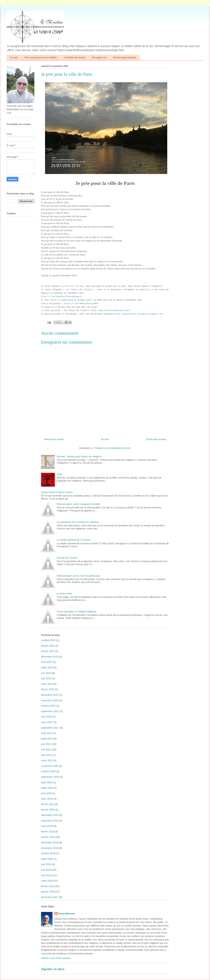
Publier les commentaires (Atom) (113, 448)
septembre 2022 (50, 711)
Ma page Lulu (99, 58)
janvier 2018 (48, 892)
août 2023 (47, 662)
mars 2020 (47, 799)
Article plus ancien (156, 439)
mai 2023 (46, 678)
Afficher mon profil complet (56, 958)
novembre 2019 (50, 821)
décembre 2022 (50, 695)
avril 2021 (46, 755)
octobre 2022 (48, 706)
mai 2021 (46, 750)
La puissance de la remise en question (78, 522)
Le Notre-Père (65, 594)
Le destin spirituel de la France (74, 540)
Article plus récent (54, 439)
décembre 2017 (50, 897)
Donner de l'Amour (67, 558)
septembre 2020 (50, 777)
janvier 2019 (48, 837)
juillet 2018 (47, 859)
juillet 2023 (47, 668)
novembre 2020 (50, 766)
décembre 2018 (50, 842)
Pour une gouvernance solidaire (41, 58)
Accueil (14, 58)
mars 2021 (47, 760)
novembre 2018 (50, 848)
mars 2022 (47, 722)
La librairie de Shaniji (75, 58)
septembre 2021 (50, 728)
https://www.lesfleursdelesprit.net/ (110, 311)
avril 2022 (46, 717)
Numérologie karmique (125, 58)
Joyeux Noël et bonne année (57, 492)
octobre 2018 (48, 853)
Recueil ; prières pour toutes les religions (79, 456)
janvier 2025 (48, 646)
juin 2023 (46, 673)
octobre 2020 (48, 771)
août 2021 (47, 733)
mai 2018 (46, 870)
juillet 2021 (47, 739)
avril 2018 (46, 875)
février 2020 (48, 804)
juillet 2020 (47, 788)
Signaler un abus (53, 969)
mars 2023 (47, 684)
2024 (59, 474)
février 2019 (48, 832)
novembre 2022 (50, 700)
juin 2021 (46, 744)
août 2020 (47, 782)
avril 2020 (46, 793)
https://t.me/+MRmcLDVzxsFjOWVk (81, 304)
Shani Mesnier (67, 914)
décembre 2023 (50, 657)
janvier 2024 (48, 651)
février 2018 (48, 886)
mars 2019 (47, 826)
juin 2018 (46, 864)
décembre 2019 (50, 815)
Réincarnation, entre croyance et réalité (78, 504)
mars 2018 (47, 881)
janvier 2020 (48, 810)
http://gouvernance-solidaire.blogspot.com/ (140, 314)
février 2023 (48, 689)
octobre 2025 (48, 640)
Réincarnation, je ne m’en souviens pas (78, 576)
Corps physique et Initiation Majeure (76, 611)
